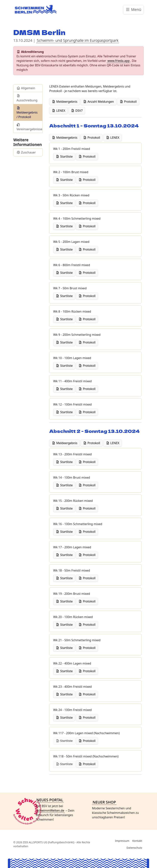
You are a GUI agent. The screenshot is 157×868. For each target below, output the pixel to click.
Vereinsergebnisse (29, 127)
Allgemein (26, 88)
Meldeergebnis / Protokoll (27, 113)
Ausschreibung (27, 98)
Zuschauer (26, 152)
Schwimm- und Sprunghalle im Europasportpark (78, 40)
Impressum (122, 841)
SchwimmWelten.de (50, 810)
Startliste (64, 156)
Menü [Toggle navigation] (133, 9)
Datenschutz (134, 848)
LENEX (58, 111)
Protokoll (128, 102)
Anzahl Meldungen (98, 102)
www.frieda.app (118, 61)
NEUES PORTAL (50, 800)
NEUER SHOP (104, 802)
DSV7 (77, 111)
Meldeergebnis (65, 102)
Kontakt (137, 841)
